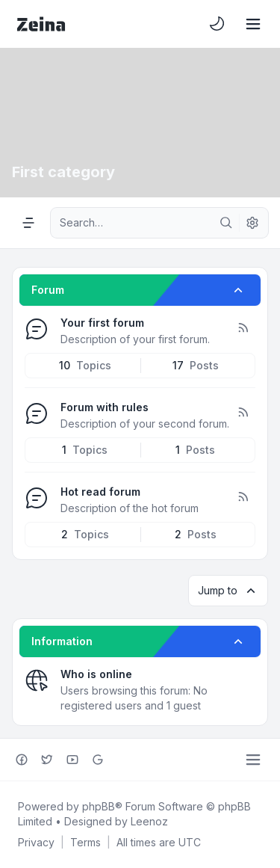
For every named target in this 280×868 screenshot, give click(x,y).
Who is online (96, 674)
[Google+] (98, 760)
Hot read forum (100, 492)
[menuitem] (217, 24)
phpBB (99, 806)
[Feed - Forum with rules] (243, 413)
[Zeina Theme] (41, 24)
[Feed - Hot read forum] (243, 497)
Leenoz (149, 821)
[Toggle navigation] (253, 24)
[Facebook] (22, 760)
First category (63, 172)
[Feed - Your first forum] (243, 328)
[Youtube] (72, 760)
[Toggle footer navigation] (253, 760)
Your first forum (102, 323)
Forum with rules (105, 407)
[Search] (226, 223)
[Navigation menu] (28, 223)
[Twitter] (47, 760)
